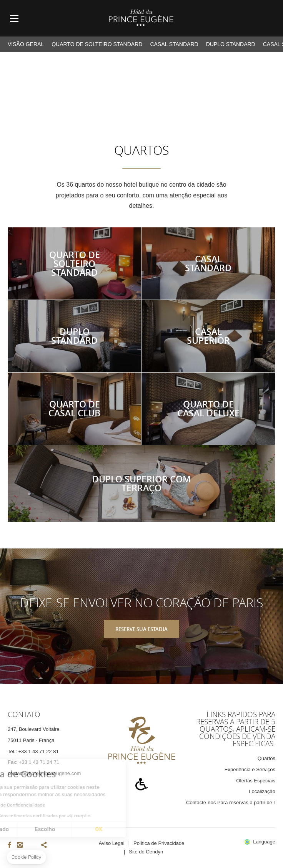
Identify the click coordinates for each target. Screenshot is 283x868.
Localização (262, 791)
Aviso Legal (112, 843)
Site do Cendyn (146, 852)
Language (264, 842)
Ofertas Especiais (256, 781)
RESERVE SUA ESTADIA (141, 629)
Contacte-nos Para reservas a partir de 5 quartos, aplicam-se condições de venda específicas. (231, 803)
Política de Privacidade (159, 843)
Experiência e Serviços (250, 769)
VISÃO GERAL (26, 44)
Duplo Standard (231, 44)
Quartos (266, 758)
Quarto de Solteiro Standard (97, 44)
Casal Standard (174, 44)
